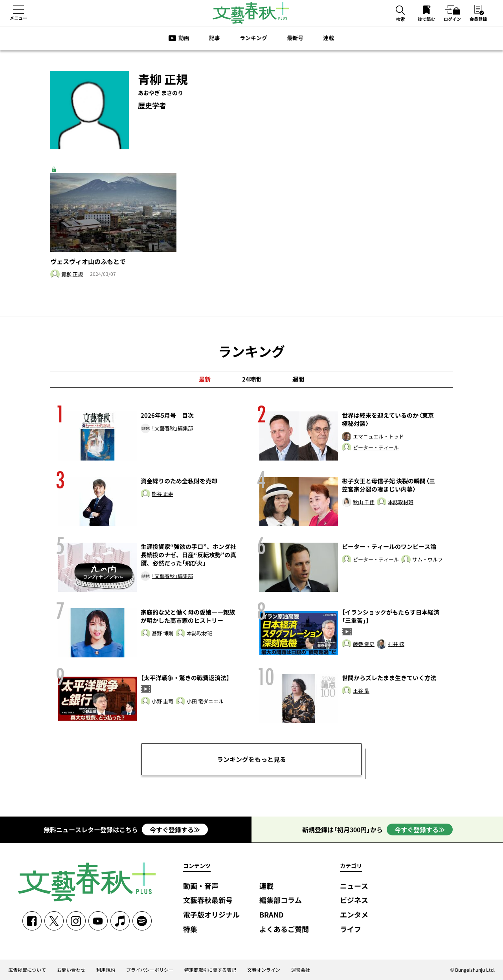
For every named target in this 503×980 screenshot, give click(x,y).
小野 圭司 (162, 702)
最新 (205, 379)
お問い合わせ (71, 970)
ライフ (351, 930)
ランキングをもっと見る (251, 759)
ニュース (354, 886)
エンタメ (354, 915)
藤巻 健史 (364, 644)
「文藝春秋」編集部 (172, 429)
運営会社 (301, 970)
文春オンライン (264, 970)
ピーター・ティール (376, 448)
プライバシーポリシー (150, 970)
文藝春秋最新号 (208, 900)
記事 (215, 38)
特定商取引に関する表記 (210, 970)
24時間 (251, 379)
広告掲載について (27, 970)
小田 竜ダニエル (205, 702)
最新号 (295, 38)
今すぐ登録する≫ (175, 830)
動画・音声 (201, 886)
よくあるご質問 (284, 930)
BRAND (272, 915)
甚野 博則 (162, 634)
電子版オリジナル (211, 915)
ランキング (253, 38)
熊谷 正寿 (162, 494)
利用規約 (106, 970)
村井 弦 (396, 644)
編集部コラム (281, 900)
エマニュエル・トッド (378, 437)
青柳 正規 (72, 274)
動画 (184, 38)
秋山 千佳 (364, 502)
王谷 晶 (361, 691)
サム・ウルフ (428, 560)
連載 (329, 38)
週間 (298, 379)
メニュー (18, 18)
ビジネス (354, 900)
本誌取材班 (401, 502)
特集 (190, 930)
